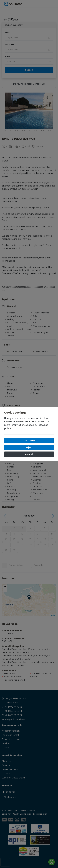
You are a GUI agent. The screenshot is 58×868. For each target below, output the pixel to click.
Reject (29, 447)
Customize (29, 440)
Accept (29, 454)
